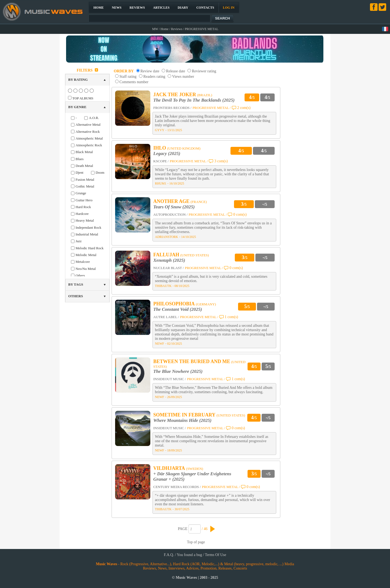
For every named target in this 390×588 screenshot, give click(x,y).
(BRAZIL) (205, 95)
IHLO (160, 148)
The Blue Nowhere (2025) (178, 371)
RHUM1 (161, 183)
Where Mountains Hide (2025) (182, 420)
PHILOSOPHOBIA (174, 304)
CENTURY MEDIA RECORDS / (177, 487)
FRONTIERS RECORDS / (172, 108)
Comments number (134, 82)
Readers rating (154, 77)
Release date (175, 71)
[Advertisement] (305, 147)
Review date (150, 71)
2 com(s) (244, 108)
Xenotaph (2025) (169, 260)
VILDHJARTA (169, 468)
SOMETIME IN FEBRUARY (184, 415)
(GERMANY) (206, 304)
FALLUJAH (166, 255)
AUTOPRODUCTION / (170, 214)
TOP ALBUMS (83, 98)
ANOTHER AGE (171, 201)
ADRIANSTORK (167, 237)
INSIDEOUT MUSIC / (170, 379)
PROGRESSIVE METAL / (212, 108)
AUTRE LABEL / (166, 317)
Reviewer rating (204, 71)
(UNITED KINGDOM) (184, 148)
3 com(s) (221, 161)
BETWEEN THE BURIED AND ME (192, 361)
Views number (183, 77)
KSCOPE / (161, 161)
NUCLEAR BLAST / (168, 268)
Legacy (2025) (167, 154)
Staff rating (128, 77)
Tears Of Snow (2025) (174, 207)
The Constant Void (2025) (178, 309)
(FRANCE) (199, 202)
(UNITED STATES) (195, 255)
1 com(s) (231, 317)
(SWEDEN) (195, 469)
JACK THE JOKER (175, 95)
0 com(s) (240, 214)
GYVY (160, 130)
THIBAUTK (163, 286)
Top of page (196, 542)
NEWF (160, 344)
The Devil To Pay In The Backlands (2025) (194, 100)
